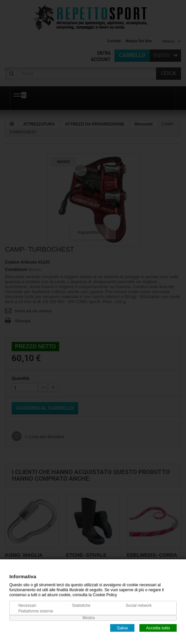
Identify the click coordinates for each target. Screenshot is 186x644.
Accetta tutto (158, 628)
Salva (122, 628)
